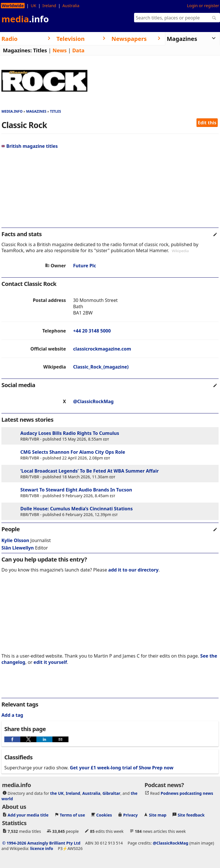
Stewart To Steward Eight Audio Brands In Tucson (76, 490)
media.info (12, 111)
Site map (158, 815)
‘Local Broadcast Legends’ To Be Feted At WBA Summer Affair (90, 471)
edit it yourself (50, 662)
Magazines (36, 111)
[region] (110, 191)
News (59, 50)
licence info (42, 848)
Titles (40, 50)
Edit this (207, 123)
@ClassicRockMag (93, 401)
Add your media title (28, 815)
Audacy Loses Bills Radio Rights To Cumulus (70, 433)
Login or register (203, 6)
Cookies (104, 815)
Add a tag (12, 715)
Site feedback (191, 815)
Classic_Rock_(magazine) (101, 367)
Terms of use (72, 815)
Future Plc (85, 266)
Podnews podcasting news (187, 793)
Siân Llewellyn (18, 548)
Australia (71, 6)
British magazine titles (30, 146)
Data (78, 50)
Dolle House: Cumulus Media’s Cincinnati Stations (76, 509)
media (25, 19)
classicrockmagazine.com (102, 349)
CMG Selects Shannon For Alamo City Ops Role (73, 452)
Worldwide (13, 6)
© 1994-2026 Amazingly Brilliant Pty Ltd (41, 843)
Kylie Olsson (15, 540)
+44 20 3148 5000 (92, 331)
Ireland (49, 6)
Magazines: (17, 50)
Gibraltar (111, 793)
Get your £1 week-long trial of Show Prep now (122, 768)
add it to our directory (133, 570)
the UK (57, 793)
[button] (12, 739)
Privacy (130, 815)
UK (33, 6)
